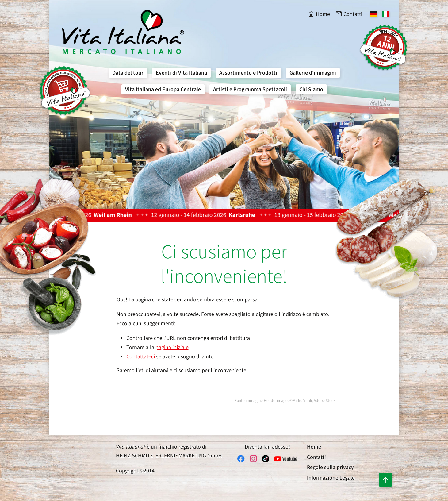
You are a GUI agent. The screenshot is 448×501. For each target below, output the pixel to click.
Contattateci (141, 357)
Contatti (316, 457)
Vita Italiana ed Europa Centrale (163, 89)
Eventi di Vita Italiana (181, 73)
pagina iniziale (172, 347)
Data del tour (128, 73)
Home (314, 447)
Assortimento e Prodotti (248, 73)
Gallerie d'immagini (313, 73)
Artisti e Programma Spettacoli (250, 89)
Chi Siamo (311, 89)
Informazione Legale (331, 478)
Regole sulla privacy (330, 467)
